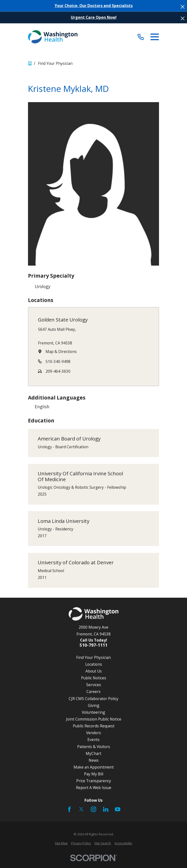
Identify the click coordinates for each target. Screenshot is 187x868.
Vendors (94, 733)
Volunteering (93, 712)
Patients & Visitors (94, 747)
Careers (93, 692)
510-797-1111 (93, 645)
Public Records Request (94, 726)
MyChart (93, 753)
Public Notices (94, 678)
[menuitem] (61, 843)
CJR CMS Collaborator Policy (93, 699)
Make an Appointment (94, 767)
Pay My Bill (94, 774)
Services (94, 685)
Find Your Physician (93, 657)
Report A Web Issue (94, 788)
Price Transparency (94, 781)
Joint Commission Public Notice (94, 719)
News (94, 760)
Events (93, 740)
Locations (94, 664)
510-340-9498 (58, 361)
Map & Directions (61, 351)
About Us (94, 671)
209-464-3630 (58, 371)
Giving (94, 705)
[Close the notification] (183, 7)
